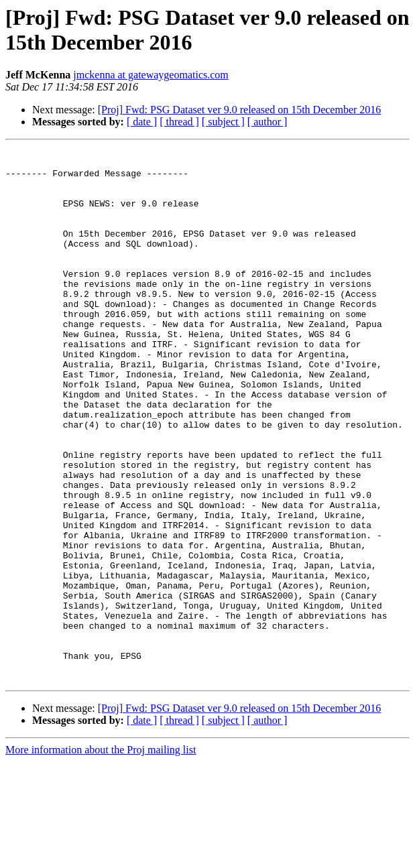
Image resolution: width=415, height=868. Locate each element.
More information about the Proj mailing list (101, 856)
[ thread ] (179, 122)
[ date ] (142, 122)
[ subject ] (223, 122)
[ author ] (268, 122)
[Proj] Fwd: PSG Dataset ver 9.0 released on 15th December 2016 (240, 110)
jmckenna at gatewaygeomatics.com (151, 75)
